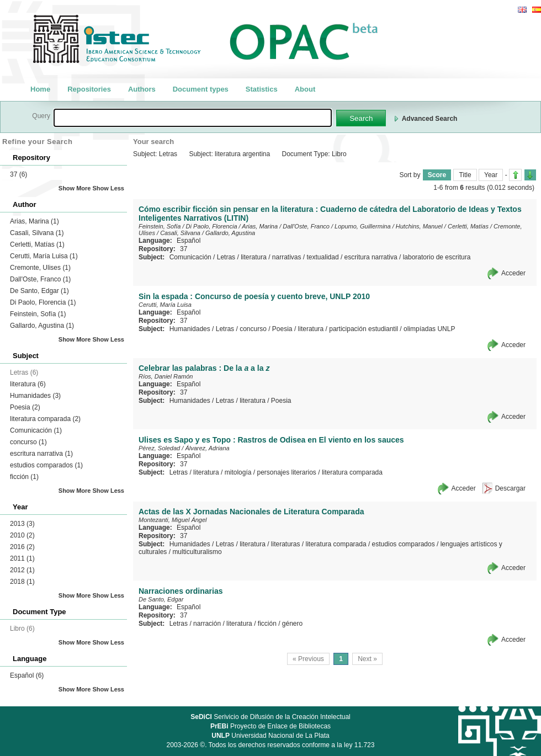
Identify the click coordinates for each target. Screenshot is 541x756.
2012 (22, 570)
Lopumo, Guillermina (363, 226)
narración (207, 624)
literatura (28, 384)
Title (465, 175)
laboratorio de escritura (437, 257)
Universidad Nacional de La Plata (270, 736)
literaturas (286, 544)
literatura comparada (45, 419)
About (305, 89)
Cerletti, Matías (37, 244)
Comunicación (36, 430)
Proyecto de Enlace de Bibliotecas (270, 726)
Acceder (513, 273)
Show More (75, 188)
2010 (22, 535)
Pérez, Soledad (159, 448)
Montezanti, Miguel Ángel (173, 520)
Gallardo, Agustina (42, 326)
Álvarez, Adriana (207, 448)
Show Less (108, 188)
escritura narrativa (41, 454)
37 (18, 174)
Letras (226, 257)
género (292, 624)
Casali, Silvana (37, 233)
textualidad (323, 257)
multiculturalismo (197, 552)
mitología (238, 472)
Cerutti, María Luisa (44, 256)
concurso (28, 442)
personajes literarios (286, 472)
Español (27, 675)
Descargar (510, 488)
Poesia (25, 407)
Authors (142, 89)
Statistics (262, 89)
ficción (24, 477)
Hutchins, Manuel (419, 226)
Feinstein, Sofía (38, 314)
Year (491, 175)
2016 (22, 547)
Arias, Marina (35, 221)
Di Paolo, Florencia (43, 302)
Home (40, 89)
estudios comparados (46, 465)
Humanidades (35, 396)
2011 (22, 558)
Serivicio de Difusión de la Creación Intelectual (270, 717)
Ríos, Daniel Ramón (166, 376)
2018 (22, 582)
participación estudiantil (364, 329)
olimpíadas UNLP (429, 329)
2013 (22, 524)
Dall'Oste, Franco (40, 279)
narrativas (287, 257)
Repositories (89, 89)
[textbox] (193, 118)
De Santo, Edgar (39, 291)
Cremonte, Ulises (40, 268)
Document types (201, 89)
